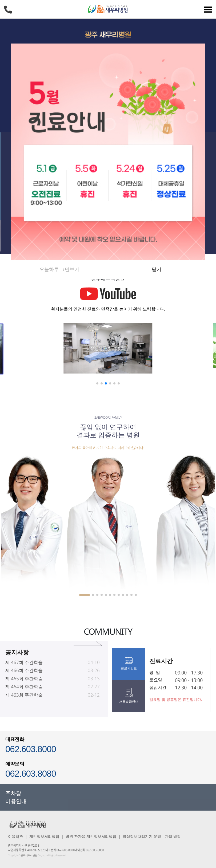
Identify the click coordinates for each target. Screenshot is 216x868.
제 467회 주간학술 (24, 673)
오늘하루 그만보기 (59, 269)
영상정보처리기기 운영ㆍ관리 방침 (152, 836)
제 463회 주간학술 (24, 705)
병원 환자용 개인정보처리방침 (91, 836)
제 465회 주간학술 (24, 689)
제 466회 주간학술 (24, 681)
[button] (97, 383)
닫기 (157, 269)
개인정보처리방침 (44, 836)
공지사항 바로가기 (88, 654)
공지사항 (17, 662)
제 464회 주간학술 (24, 697)
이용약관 (15, 836)
